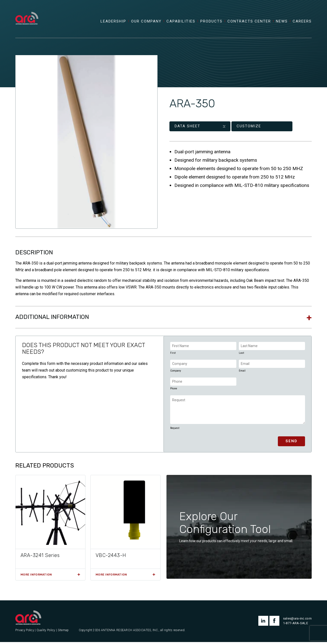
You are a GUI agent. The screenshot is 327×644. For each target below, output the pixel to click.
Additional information (52, 319)
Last (241, 355)
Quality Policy (46, 632)
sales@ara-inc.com (297, 620)
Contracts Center (249, 23)
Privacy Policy (25, 632)
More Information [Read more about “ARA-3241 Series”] (36, 577)
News (282, 23)
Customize (232, 128)
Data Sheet (187, 128)
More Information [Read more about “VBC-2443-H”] (111, 577)
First (173, 355)
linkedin (263, 622)
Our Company (146, 23)
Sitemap (63, 632)
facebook (274, 622)
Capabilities (181, 23)
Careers (302, 23)
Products (211, 23)
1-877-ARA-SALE (296, 625)
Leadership (113, 23)
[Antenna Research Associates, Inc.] (28, 14)
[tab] (163, 319)
